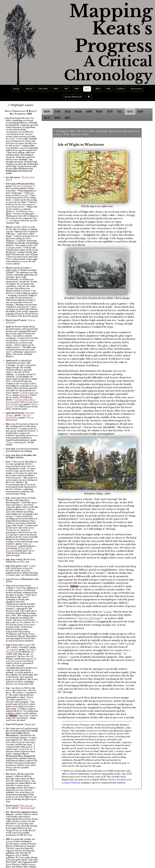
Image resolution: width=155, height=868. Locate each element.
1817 (66, 89)
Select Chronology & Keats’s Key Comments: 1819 (21, 112)
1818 (77, 89)
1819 (87, 89)
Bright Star (30, 724)
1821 (108, 89)
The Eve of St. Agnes (106, 644)
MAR (78, 112)
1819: (47, 112)
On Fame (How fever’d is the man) (22, 403)
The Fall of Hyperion (21, 660)
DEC (68, 118)
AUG (130, 112)
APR (89, 112)
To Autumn (12, 649)
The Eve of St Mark (22, 186)
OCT (47, 118)
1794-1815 (43, 89)
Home (16, 89)
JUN (110, 112)
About (29, 89)
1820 (98, 89)
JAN (58, 112)
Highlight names (22, 105)
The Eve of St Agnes (90, 618)
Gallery (121, 89)
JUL (120, 112)
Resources (136, 89)
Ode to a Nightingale (16, 442)
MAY (99, 112)
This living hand (27, 808)
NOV (58, 118)
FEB (68, 112)
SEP (140, 112)
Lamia (32, 566)
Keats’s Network (73, 97)
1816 (56, 89)
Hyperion (23, 195)
